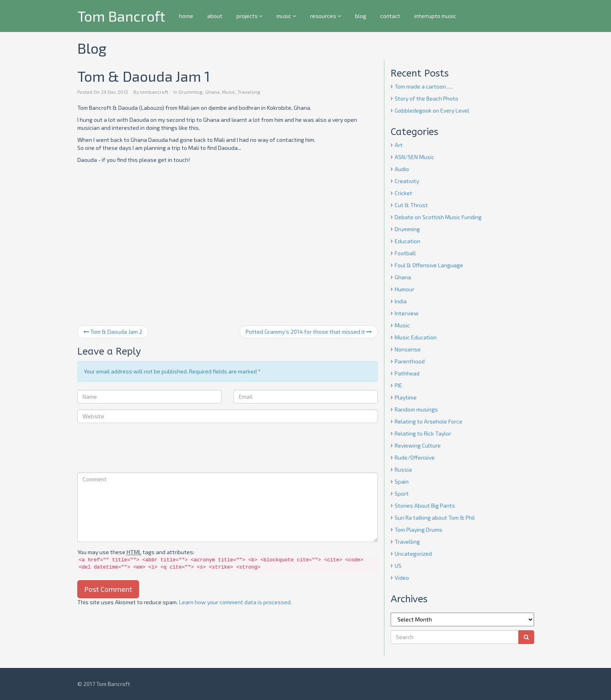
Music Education (416, 337)
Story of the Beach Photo (426, 98)
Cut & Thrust (411, 205)
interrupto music (435, 16)
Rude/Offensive (415, 457)
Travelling (249, 92)
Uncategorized (413, 554)
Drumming (191, 92)
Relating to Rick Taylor (423, 433)
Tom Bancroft (121, 16)
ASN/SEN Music (414, 157)
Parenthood (410, 361)
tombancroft (154, 92)
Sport (402, 493)
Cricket (403, 193)
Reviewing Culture (418, 445)
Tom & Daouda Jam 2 (113, 332)
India (401, 301)
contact (390, 16)
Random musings (416, 409)
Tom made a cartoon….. (424, 86)
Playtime (406, 397)
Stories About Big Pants (425, 505)
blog (361, 16)
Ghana (212, 92)
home (186, 16)
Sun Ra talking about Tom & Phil (435, 517)
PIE (398, 385)
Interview (407, 313)
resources (326, 16)
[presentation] (138, 449)
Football (405, 253)
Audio (402, 169)
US (398, 566)
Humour (404, 289)
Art (399, 145)
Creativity (407, 181)
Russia (403, 469)
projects (249, 16)
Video (402, 578)
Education (407, 241)
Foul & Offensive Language (429, 265)
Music (229, 92)
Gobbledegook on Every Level (432, 110)
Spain (402, 481)
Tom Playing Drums (418, 530)
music (286, 16)
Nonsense (408, 349)
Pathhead (407, 373)
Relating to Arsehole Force (429, 421)
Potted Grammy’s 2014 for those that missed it (309, 332)
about (215, 16)
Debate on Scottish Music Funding (438, 217)
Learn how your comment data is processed (235, 602)
